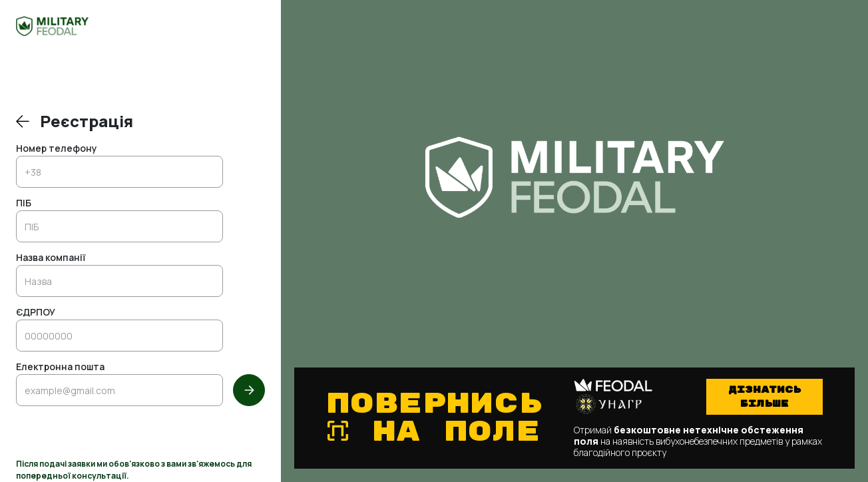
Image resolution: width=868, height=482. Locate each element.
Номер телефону (57, 149)
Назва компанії (51, 258)
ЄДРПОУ (36, 313)
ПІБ (24, 204)
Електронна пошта (60, 367)
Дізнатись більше (764, 397)
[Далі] (249, 390)
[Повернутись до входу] (23, 121)
